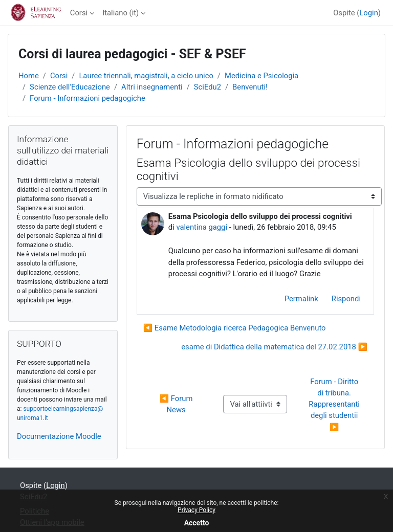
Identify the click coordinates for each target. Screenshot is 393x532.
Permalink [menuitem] (301, 299)
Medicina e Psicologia (261, 76)
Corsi (79, 13)
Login (369, 13)
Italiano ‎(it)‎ (121, 13)
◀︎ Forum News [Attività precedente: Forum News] (177, 404)
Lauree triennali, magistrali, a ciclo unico (146, 76)
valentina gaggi (202, 227)
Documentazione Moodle (59, 436)
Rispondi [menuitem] (346, 299)
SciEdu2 (208, 87)
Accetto (197, 523)
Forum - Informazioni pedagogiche (88, 98)
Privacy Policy (196, 510)
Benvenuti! (250, 87)
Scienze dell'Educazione (70, 87)
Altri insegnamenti (152, 87)
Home (29, 76)
